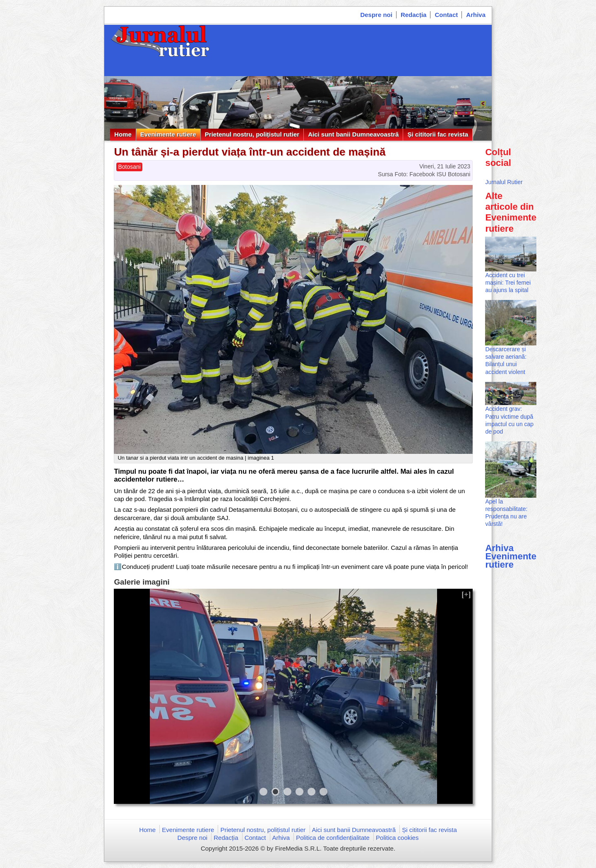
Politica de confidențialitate (333, 838)
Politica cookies (397, 838)
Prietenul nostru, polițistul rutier (252, 134)
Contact (446, 15)
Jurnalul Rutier (504, 182)
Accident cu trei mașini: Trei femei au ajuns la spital (508, 283)
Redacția (414, 15)
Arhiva (476, 15)
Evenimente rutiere (168, 134)
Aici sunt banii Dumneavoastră (353, 134)
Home (123, 134)
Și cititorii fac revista (438, 134)
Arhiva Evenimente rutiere (511, 556)
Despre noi (376, 15)
